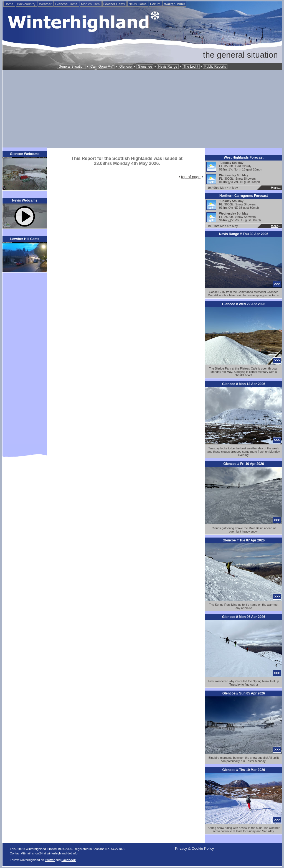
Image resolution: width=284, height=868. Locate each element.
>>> (277, 284)
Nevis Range (168, 67)
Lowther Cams (115, 4)
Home (9, 4)
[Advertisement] (142, 109)
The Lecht (191, 67)
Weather (46, 4)
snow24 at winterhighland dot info (55, 853)
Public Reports (215, 67)
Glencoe (125, 67)
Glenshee (145, 67)
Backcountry (26, 4)
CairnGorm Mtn (102, 67)
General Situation (71, 67)
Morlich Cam (91, 4)
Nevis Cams (138, 4)
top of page (191, 177)
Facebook (69, 860)
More (274, 188)
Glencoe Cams (67, 4)
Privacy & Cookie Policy (195, 848)
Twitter (50, 860)
